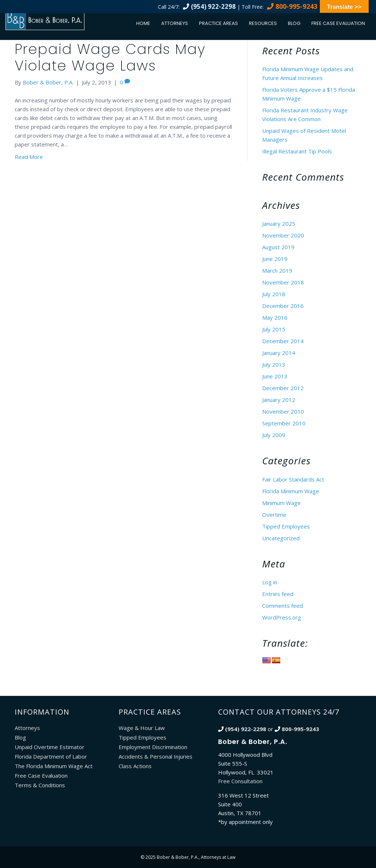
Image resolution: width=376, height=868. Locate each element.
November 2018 (283, 282)
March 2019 (277, 270)
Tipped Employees (286, 526)
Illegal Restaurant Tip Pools (297, 151)
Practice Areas (218, 23)
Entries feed (278, 594)
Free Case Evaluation (338, 23)
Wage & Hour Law (142, 728)
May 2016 (275, 317)
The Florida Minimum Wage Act (54, 766)
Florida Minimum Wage (291, 491)
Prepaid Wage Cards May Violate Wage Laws (110, 57)
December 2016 (283, 306)
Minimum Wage (281, 503)
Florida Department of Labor (51, 756)
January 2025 (279, 224)
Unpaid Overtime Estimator (50, 747)
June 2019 (275, 259)
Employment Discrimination (153, 747)
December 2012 (283, 388)
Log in (270, 582)
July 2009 (274, 435)
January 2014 (279, 353)
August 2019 (278, 247)
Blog (294, 23)
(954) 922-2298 (213, 6)
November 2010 (283, 411)
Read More (29, 157)
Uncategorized (281, 538)
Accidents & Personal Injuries (156, 756)
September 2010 (284, 423)
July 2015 (274, 329)
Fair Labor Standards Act (293, 479)
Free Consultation (240, 781)
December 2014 (283, 341)
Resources (263, 23)
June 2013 (275, 376)
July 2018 (274, 294)
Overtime (274, 515)
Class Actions (135, 766)
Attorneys (175, 23)
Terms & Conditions (40, 785)
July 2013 (274, 364)
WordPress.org (282, 617)
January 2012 (279, 400)
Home (143, 23)
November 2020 (283, 235)
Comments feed (283, 606)
